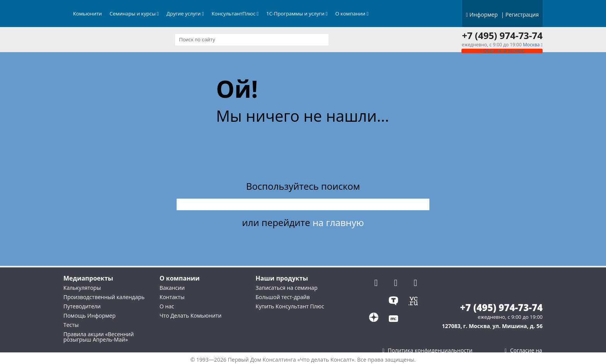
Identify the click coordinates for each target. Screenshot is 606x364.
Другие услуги (185, 14)
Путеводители (82, 306)
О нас (167, 306)
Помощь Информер (89, 316)
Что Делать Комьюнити (191, 316)
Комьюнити (88, 14)
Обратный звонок (502, 51)
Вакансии (172, 288)
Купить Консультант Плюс (290, 306)
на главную (338, 222)
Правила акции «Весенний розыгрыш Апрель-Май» (99, 337)
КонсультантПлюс (235, 14)
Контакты (172, 297)
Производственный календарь (104, 297)
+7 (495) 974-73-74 (502, 36)
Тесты (71, 325)
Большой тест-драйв (283, 297)
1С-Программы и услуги (297, 14)
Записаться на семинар (286, 288)
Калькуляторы (82, 288)
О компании (352, 14)
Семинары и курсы (134, 14)
